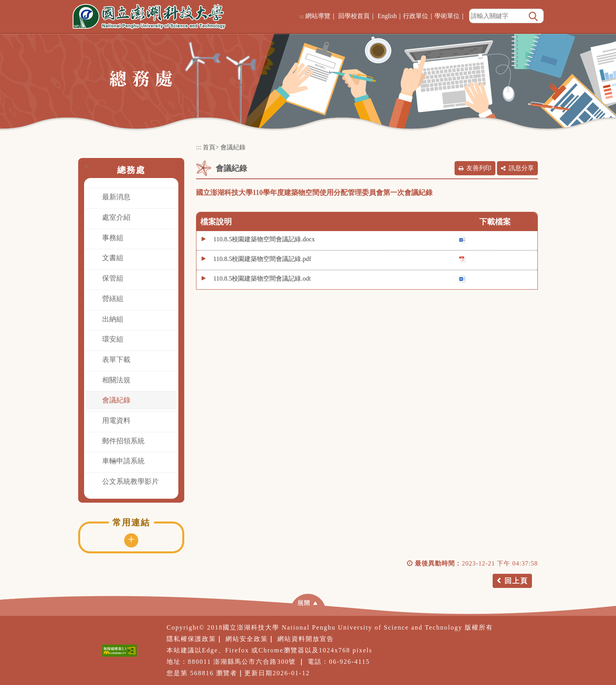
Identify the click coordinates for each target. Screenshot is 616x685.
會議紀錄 (116, 400)
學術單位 (447, 16)
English (387, 16)
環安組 (113, 339)
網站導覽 (318, 16)
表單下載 (116, 360)
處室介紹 (116, 217)
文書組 (113, 258)
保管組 (113, 278)
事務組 (113, 238)
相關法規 (116, 380)
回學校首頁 (354, 16)
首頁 (209, 147)
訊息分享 (521, 168)
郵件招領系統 (123, 441)
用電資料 (116, 421)
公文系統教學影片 (130, 481)
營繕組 (113, 299)
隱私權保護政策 (191, 639)
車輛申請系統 (123, 461)
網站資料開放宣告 (306, 639)
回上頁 (516, 581)
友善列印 (479, 168)
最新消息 (116, 197)
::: (302, 16)
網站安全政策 (247, 639)
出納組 (113, 319)
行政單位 (416, 16)
